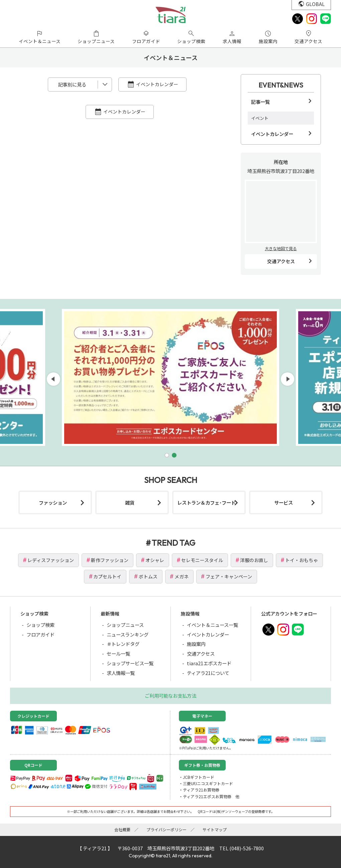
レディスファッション (51, 560)
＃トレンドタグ (123, 644)
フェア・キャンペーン (229, 576)
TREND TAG (174, 543)
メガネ (182, 576)
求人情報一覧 (121, 673)
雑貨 (130, 502)
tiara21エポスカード (209, 663)
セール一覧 (118, 653)
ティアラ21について (208, 673)
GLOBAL (315, 4)
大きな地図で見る (281, 248)
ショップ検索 (40, 625)
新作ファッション (110, 560)
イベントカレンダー (157, 84)
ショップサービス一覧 (130, 663)
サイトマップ (215, 829)
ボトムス (148, 576)
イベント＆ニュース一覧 (212, 625)
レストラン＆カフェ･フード (206, 502)
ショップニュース (125, 625)
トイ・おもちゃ (302, 560)
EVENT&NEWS (281, 85)
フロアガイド (40, 634)
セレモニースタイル (202, 560)
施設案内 (196, 644)
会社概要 (122, 829)
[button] (167, 455)
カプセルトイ (107, 576)
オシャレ (155, 560)
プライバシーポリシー (166, 829)
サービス (283, 502)
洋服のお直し (254, 560)
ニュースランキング (128, 634)
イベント (260, 118)
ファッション (53, 502)
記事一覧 (260, 102)
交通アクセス (281, 261)
